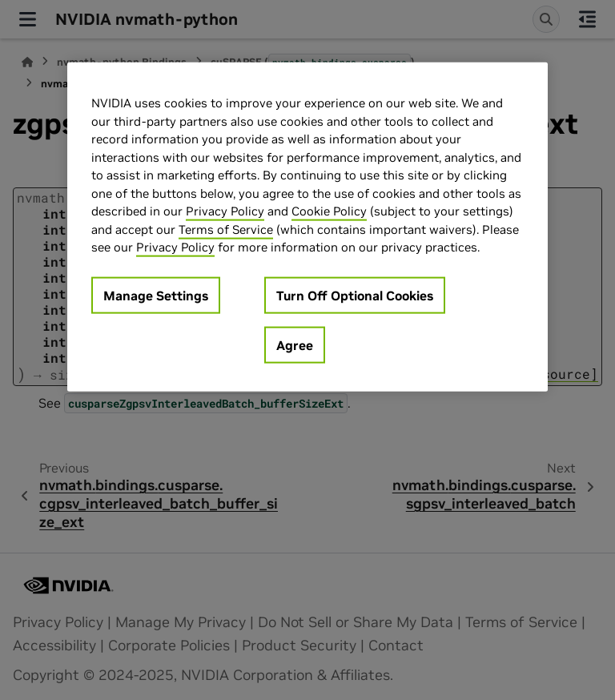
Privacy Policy (225, 211)
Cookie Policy (329, 211)
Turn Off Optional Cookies (355, 295)
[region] (307, 227)
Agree (295, 344)
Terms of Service (226, 229)
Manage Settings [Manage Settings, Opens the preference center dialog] (156, 295)
